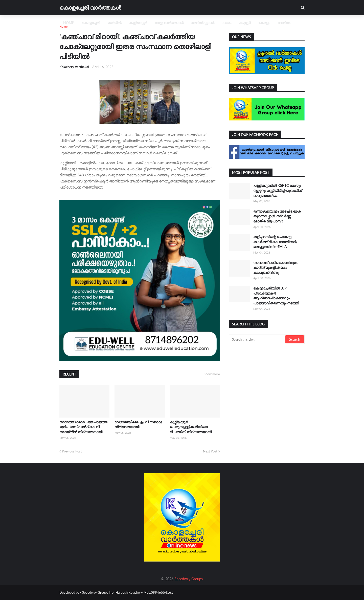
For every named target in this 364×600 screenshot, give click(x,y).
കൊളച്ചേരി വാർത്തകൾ (90, 7)
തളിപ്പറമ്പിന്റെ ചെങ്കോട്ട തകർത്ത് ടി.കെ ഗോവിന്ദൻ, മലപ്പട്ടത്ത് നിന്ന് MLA (275, 242)
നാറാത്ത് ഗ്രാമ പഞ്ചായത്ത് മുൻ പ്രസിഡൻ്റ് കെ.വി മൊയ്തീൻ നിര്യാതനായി (83, 427)
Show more (212, 374)
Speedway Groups (189, 579)
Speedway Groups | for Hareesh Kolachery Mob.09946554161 (127, 592)
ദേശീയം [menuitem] (284, 23)
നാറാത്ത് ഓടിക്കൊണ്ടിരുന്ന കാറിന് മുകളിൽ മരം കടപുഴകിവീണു (276, 267)
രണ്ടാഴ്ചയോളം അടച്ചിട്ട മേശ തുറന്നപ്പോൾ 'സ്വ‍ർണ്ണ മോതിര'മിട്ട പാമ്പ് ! (277, 216)
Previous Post (72, 451)
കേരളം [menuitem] (264, 23)
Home (63, 26)
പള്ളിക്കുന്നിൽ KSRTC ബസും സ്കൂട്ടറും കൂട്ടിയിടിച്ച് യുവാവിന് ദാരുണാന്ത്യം (278, 190)
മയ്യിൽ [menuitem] (115, 23)
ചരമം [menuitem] (227, 23)
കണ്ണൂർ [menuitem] (245, 23)
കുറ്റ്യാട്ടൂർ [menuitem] (138, 23)
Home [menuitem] (69, 23)
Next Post (210, 451)
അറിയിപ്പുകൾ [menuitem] (203, 23)
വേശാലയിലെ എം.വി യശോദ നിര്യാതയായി (138, 425)
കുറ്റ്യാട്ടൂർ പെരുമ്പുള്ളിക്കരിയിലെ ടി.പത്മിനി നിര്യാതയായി (191, 427)
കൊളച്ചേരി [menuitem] (91, 23)
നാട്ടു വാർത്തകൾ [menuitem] (169, 23)
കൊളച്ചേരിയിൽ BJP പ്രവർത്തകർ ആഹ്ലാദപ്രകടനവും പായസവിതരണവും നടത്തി (276, 296)
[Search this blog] (257, 339)
